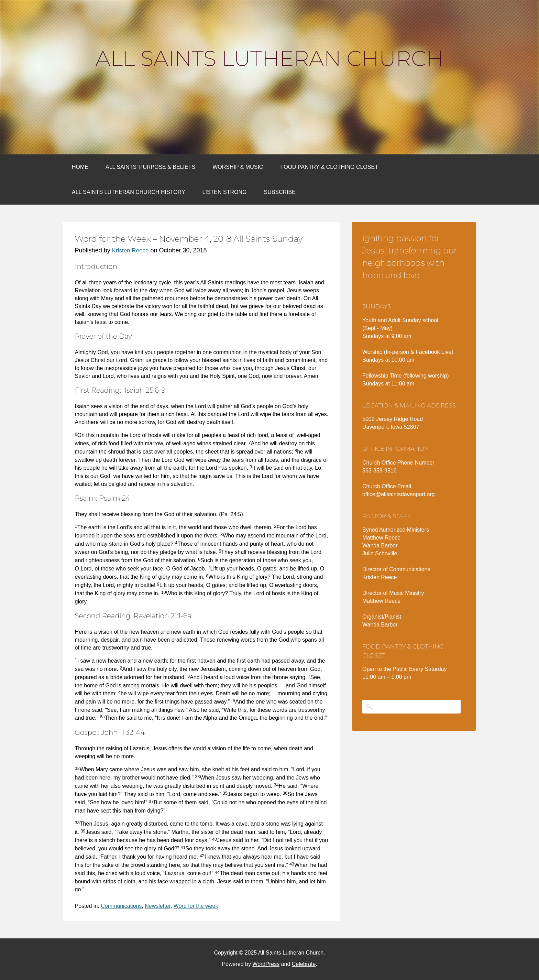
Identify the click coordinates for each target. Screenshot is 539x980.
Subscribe (279, 192)
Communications (121, 906)
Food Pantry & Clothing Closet (329, 167)
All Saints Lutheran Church (269, 58)
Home (80, 167)
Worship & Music (238, 167)
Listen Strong (225, 192)
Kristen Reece (130, 251)
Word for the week (196, 906)
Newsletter (158, 906)
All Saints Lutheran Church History (129, 192)
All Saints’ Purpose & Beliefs (150, 167)
